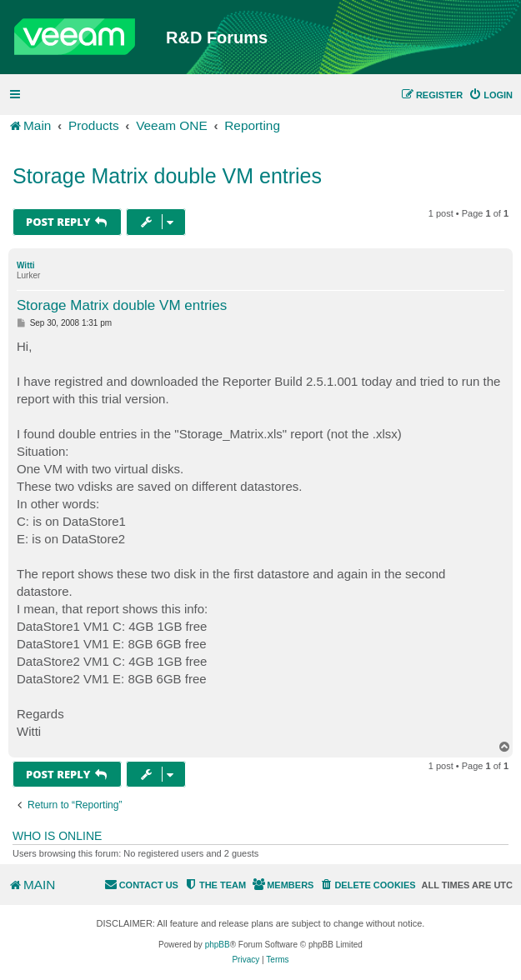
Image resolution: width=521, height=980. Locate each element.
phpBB (218, 945)
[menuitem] (491, 95)
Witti (26, 265)
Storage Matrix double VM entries (167, 176)
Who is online (57, 836)
